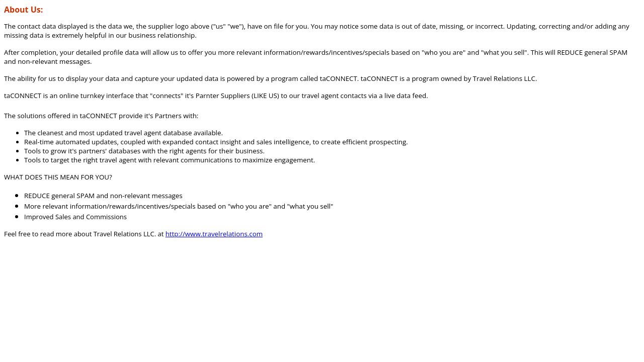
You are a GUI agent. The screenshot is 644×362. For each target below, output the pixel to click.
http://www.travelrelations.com (214, 234)
